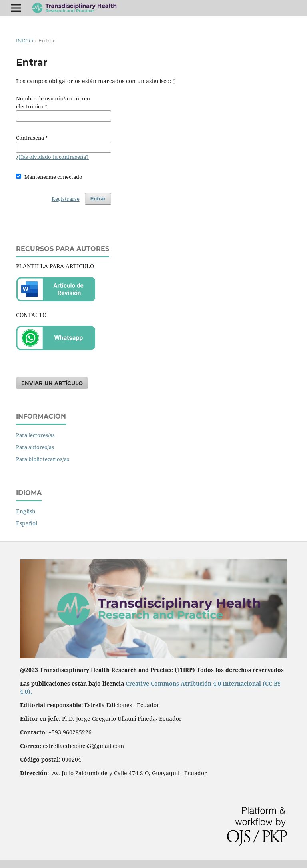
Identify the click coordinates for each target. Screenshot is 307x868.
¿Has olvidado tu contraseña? (52, 157)
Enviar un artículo (52, 383)
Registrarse (66, 199)
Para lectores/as (35, 435)
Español (27, 523)
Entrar (98, 199)
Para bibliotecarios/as (43, 459)
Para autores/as (35, 447)
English (26, 511)
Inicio (25, 40)
